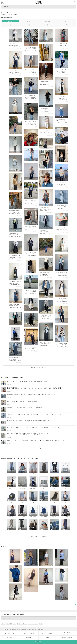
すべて (67, 21)
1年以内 (29, 21)
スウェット (35, 623)
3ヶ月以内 (48, 21)
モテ (15, 623)
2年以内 (10, 21)
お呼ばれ (19, 623)
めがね (41, 623)
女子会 (3, 623)
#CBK (37, 642)
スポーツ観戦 (9, 623)
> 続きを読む (19, 49)
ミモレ (30, 623)
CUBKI (38, 2)
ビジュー (25, 623)
